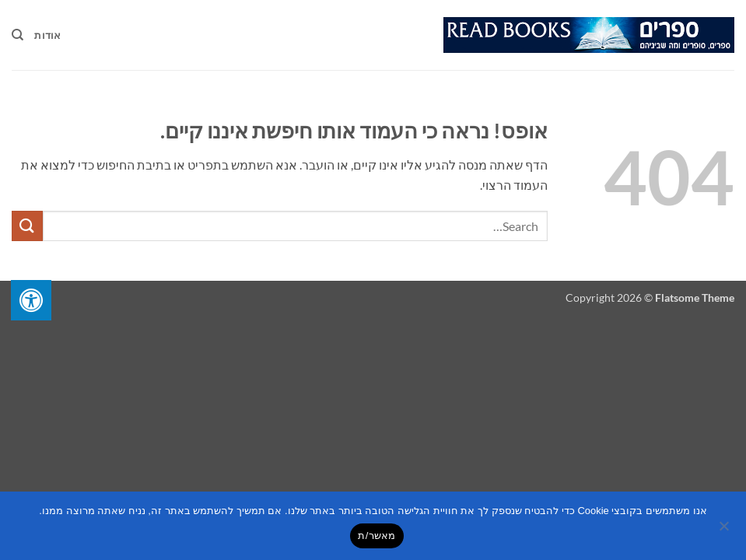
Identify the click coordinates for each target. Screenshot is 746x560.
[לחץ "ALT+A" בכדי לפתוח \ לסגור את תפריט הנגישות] (31, 300)
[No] (725, 530)
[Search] (18, 35)
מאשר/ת (377, 535)
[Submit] (27, 226)
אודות (47, 35)
